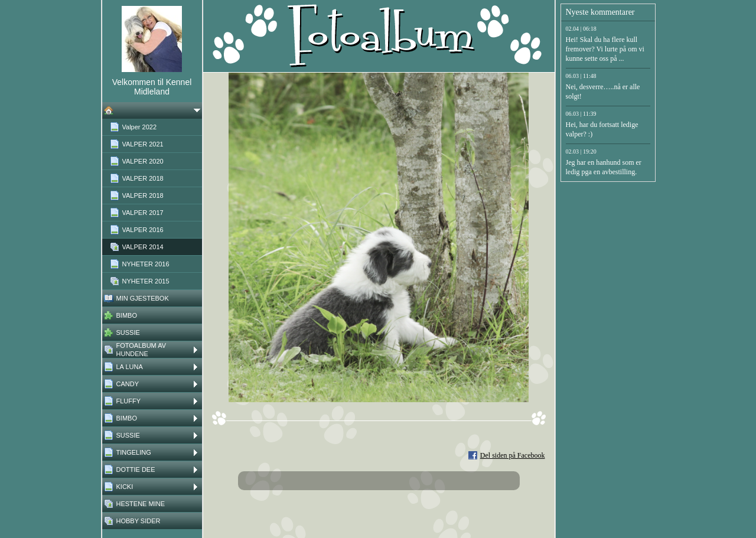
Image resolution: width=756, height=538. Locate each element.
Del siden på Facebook (513, 455)
